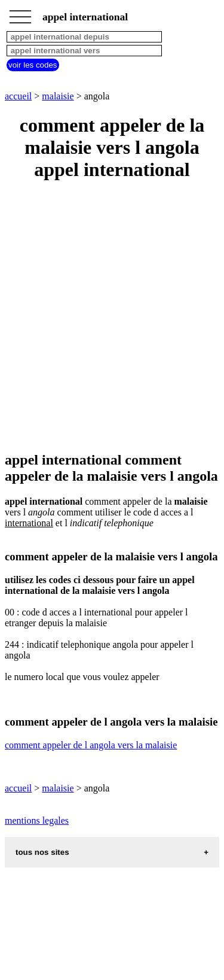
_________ (20, 13)
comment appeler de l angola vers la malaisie (91, 745)
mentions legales (37, 820)
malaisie (58, 96)
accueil (18, 96)
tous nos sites (42, 852)
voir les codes (33, 65)
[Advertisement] (112, 317)
